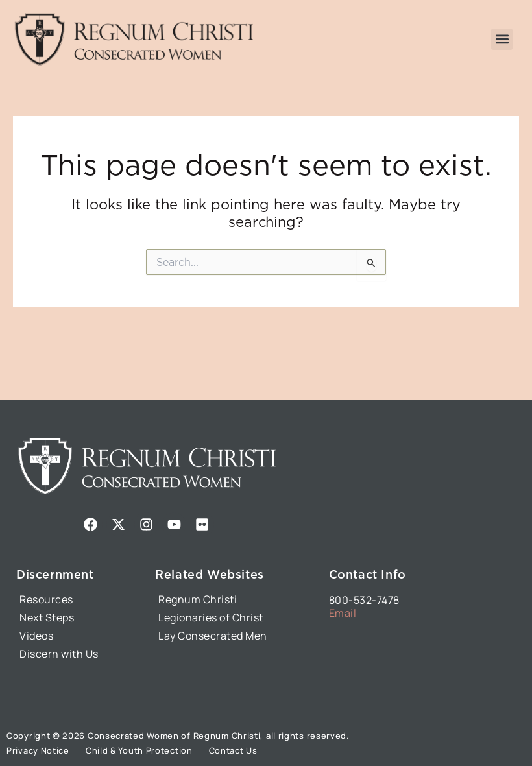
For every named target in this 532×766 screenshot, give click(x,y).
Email (343, 613)
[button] (502, 39)
